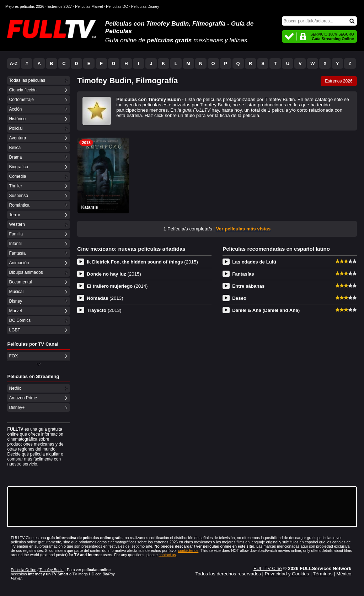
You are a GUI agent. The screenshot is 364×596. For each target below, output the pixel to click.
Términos (323, 574)
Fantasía (17, 253)
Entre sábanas (248, 286)
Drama (15, 157)
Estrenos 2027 (60, 6)
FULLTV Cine (268, 568)
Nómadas (105, 298)
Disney (15, 301)
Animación (19, 263)
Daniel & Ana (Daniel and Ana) (266, 310)
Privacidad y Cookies (287, 574)
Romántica (19, 205)
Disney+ (17, 408)
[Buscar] (319, 21)
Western (17, 224)
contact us (167, 555)
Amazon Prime (23, 398)
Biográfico (18, 167)
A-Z (14, 63)
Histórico (17, 119)
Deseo (239, 298)
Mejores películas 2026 (25, 6)
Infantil (15, 244)
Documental (20, 282)
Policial (16, 128)
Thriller (15, 186)
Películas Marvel (89, 6)
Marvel (15, 311)
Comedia (17, 176)
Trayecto (104, 310)
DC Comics (20, 320)
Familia (16, 234)
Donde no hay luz (114, 274)
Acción (15, 109)
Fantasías (243, 274)
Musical (16, 292)
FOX (13, 356)
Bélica (15, 148)
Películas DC (117, 6)
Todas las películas (27, 80)
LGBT (14, 330)
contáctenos (188, 550)
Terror (14, 215)
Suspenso (18, 196)
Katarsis (89, 207)
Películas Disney (145, 6)
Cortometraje (21, 100)
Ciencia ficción (23, 90)
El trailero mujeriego (117, 286)
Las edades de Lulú (254, 262)
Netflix (15, 388)
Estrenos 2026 (339, 81)
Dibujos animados (26, 272)
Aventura (17, 138)
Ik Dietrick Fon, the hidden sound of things (142, 262)
